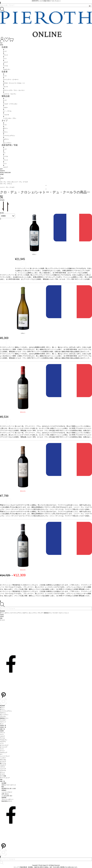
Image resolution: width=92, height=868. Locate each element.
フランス (2, 733)
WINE (2, 45)
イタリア (2, 736)
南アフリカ (3, 763)
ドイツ (2, 734)
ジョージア (3, 769)
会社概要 (4, 783)
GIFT (1, 169)
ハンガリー (3, 758)
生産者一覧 (3, 727)
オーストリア (4, 747)
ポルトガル (3, 760)
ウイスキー (3, 720)
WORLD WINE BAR (5, 173)
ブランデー (3, 716)
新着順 (3, 216)
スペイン (2, 751)
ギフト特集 (3, 776)
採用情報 (4, 798)
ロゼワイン (3, 713)
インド (2, 743)
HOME (2, 174)
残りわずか (23, 412)
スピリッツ (3, 722)
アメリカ (2, 738)
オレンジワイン (4, 715)
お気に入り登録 (23, 264)
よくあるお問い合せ (7, 796)
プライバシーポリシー (8, 799)
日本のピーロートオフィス (9, 785)
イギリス (2, 767)
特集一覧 (2, 781)
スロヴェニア (4, 752)
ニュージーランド (5, 756)
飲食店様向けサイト (7, 801)
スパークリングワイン (6, 711)
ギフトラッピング (5, 778)
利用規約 (4, 790)
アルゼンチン (4, 740)
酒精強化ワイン (4, 718)
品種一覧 (2, 729)
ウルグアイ (3, 742)
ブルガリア (3, 765)
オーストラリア (4, 745)
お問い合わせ (5, 794)
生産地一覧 (3, 725)
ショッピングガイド (7, 792)
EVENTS (2, 171)
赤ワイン (2, 707)
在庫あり (34, 254)
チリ (1, 754)
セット (2, 724)
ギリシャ (2, 772)
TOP (1, 43)
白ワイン (2, 709)
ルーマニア (3, 761)
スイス (2, 749)
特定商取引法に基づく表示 (9, 789)
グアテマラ (3, 770)
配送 (3, 787)
